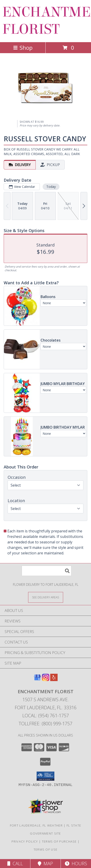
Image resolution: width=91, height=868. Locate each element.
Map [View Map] (45, 864)
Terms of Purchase (59, 841)
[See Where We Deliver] (46, 597)
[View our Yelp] (54, 680)
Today (51, 187)
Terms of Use (46, 849)
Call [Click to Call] (15, 864)
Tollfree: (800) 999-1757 (45, 724)
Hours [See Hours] (76, 864)
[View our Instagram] (46, 680)
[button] (45, 776)
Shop (23, 48)
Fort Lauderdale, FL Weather (36, 825)
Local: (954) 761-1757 (46, 716)
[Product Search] (47, 571)
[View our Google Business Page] (37, 680)
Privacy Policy (25, 841)
